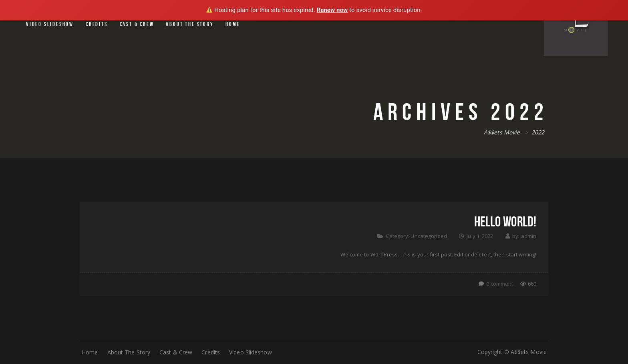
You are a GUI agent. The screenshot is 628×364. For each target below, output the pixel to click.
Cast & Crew (137, 24)
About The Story (190, 24)
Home (233, 24)
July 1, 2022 (480, 236)
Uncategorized (429, 236)
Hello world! (505, 221)
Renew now (332, 10)
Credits (97, 24)
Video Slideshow (50, 24)
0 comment (500, 284)
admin (529, 236)
